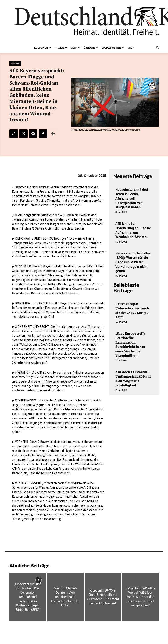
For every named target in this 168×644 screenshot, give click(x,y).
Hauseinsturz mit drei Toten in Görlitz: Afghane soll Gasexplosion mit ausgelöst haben (132, 198)
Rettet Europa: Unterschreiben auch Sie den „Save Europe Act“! (132, 310)
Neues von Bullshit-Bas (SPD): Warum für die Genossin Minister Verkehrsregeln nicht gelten (133, 262)
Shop (131, 48)
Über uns (91, 48)
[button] (158, 48)
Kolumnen (43, 48)
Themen (61, 48)
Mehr (75, 48)
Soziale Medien (113, 48)
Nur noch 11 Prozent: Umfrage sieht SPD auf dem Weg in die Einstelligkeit (133, 379)
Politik (15, 64)
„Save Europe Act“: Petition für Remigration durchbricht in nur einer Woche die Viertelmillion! (130, 345)
